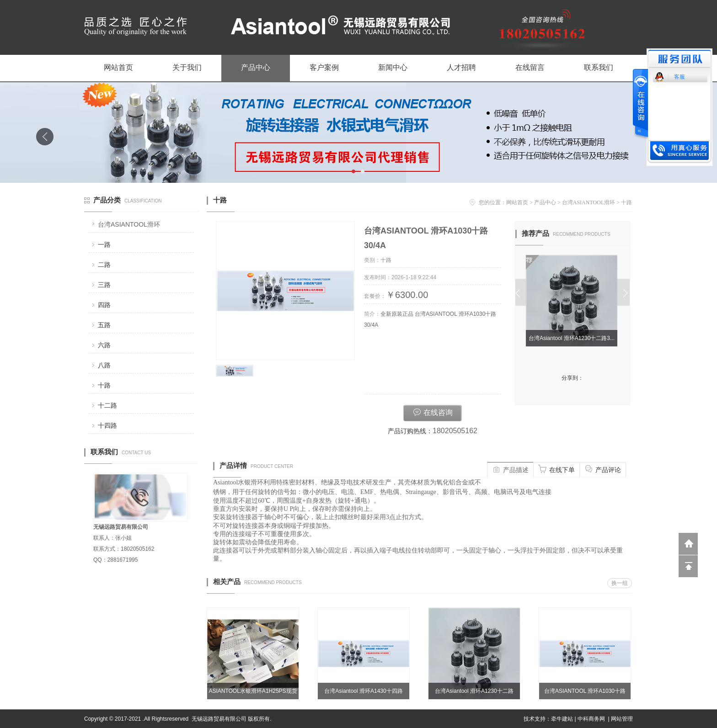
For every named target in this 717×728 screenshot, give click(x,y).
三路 (104, 285)
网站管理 (622, 719)
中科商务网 (591, 719)
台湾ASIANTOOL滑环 (129, 224)
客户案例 (324, 67)
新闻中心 (393, 67)
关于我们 (187, 67)
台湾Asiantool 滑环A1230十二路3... (573, 338)
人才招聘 (461, 67)
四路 (104, 305)
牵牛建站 (562, 719)
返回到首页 (688, 544)
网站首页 (118, 67)
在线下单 (556, 469)
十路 (104, 385)
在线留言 (530, 67)
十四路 (107, 425)
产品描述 (510, 469)
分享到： (573, 378)
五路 (104, 325)
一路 (104, 244)
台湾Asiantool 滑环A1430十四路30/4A (363, 693)
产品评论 (603, 469)
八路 (104, 365)
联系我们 (599, 67)
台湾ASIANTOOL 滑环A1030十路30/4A (585, 693)
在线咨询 (433, 412)
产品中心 (256, 67)
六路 (104, 345)
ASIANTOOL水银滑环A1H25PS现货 (253, 691)
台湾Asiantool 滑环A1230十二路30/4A (474, 693)
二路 (104, 265)
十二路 (107, 405)
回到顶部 (688, 566)
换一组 (620, 583)
